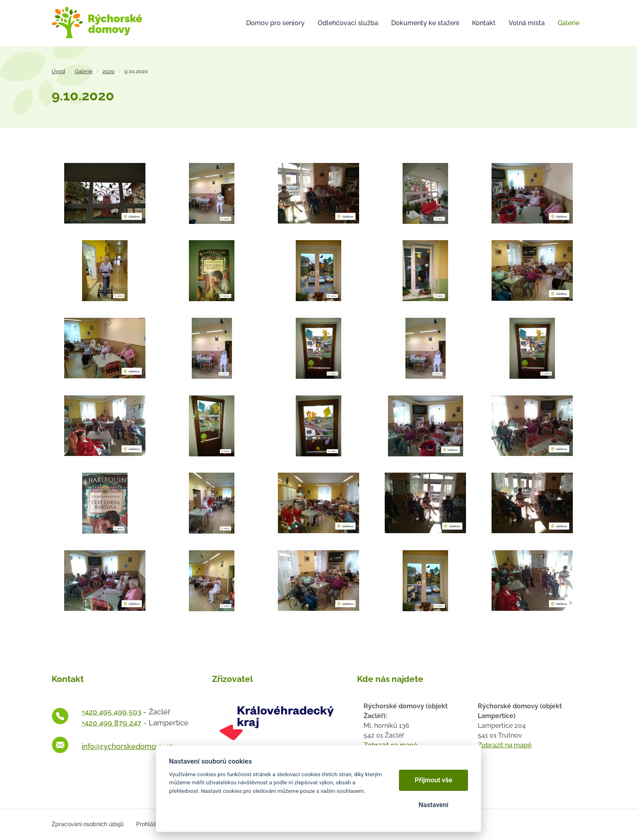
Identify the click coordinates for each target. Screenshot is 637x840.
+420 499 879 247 (112, 723)
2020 (108, 71)
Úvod (58, 71)
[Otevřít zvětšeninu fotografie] (105, 193)
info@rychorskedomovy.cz (127, 746)
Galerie (84, 71)
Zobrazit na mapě (505, 745)
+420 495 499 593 (112, 712)
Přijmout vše (434, 780)
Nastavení (433, 805)
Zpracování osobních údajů (88, 824)
